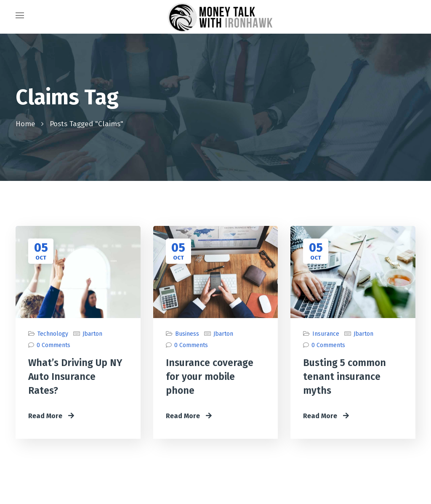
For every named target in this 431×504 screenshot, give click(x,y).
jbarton (92, 334)
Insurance (326, 334)
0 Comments (53, 345)
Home (25, 124)
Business (187, 334)
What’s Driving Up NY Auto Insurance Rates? (75, 377)
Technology (53, 334)
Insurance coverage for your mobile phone (210, 377)
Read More (51, 416)
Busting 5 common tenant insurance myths (345, 377)
